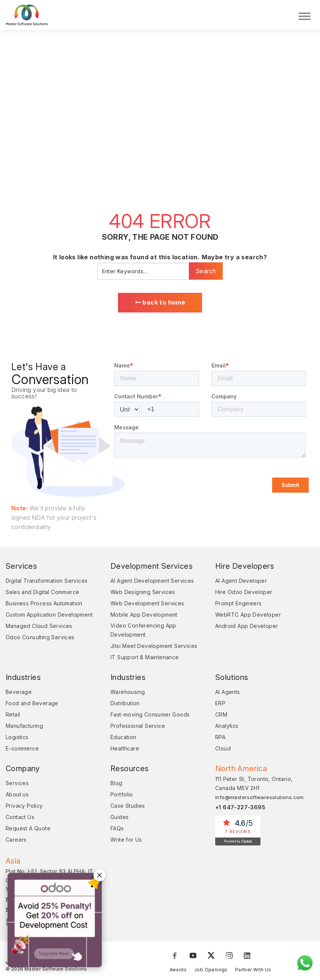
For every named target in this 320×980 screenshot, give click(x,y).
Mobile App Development (144, 617)
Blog (116, 785)
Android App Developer (247, 628)
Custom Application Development (49, 617)
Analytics (227, 728)
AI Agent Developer (241, 583)
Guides (119, 819)
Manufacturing (24, 728)
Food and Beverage (32, 705)
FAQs (117, 831)
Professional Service (138, 728)
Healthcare (125, 751)
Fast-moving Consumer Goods (150, 717)
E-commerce (22, 751)
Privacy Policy (24, 808)
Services (17, 785)
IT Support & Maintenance (145, 659)
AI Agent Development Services (152, 583)
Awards (178, 972)
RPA (220, 739)
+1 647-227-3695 (240, 809)
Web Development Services (147, 606)
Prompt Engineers (238, 606)
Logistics (17, 739)
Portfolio (122, 797)
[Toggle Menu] (305, 15)
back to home (160, 304)
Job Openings (211, 972)
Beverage (19, 694)
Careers (16, 842)
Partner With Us (253, 972)
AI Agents (228, 694)
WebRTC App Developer (248, 617)
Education (123, 739)
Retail (13, 717)
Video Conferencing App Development (143, 632)
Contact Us (20, 819)
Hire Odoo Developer (244, 594)
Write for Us (126, 842)
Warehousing (128, 694)
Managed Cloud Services (39, 628)
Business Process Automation (44, 606)
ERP (220, 705)
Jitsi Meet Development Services (154, 648)
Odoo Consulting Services (40, 639)
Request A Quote (28, 831)
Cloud (223, 751)
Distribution (125, 705)
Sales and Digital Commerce (42, 594)
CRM (221, 717)
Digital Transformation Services (47, 583)
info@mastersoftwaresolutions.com (260, 799)
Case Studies (128, 808)
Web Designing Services (143, 594)
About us (17, 797)
